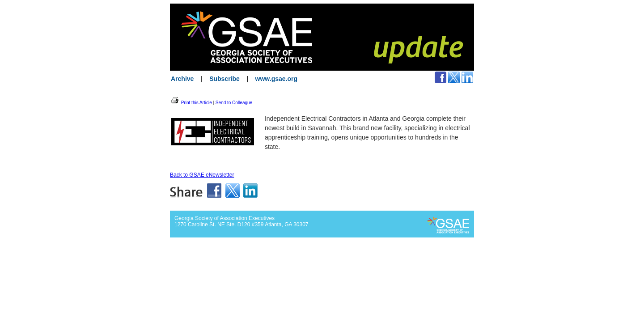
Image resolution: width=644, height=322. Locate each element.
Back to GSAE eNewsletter (202, 175)
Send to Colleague (234, 103)
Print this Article (191, 103)
